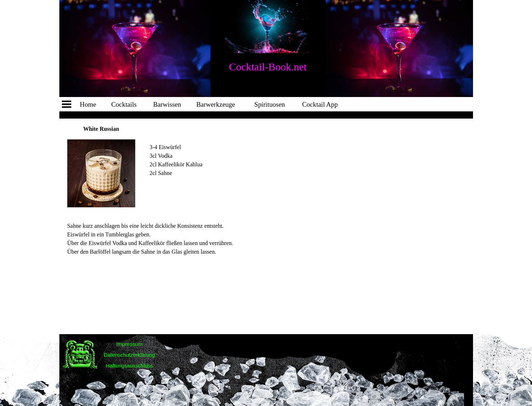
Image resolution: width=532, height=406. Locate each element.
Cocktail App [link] (320, 104)
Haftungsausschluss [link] (129, 366)
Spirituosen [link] (270, 104)
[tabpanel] (184, 152)
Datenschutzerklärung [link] (129, 355)
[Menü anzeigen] (67, 104)
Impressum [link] (129, 344)
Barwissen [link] (167, 104)
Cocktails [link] (124, 104)
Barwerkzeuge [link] (216, 104)
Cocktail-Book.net (268, 67)
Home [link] (88, 104)
